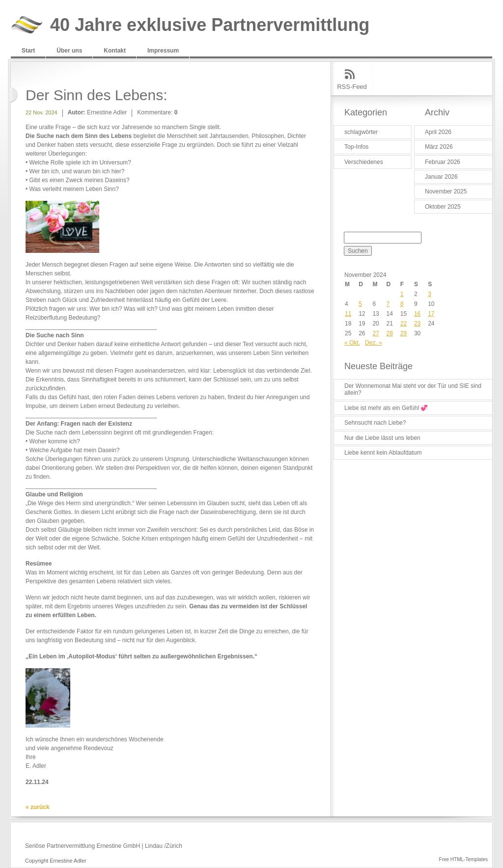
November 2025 (446, 191)
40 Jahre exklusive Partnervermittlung (210, 25)
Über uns (69, 51)
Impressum (163, 51)
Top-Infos (356, 147)
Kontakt (115, 51)
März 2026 (439, 147)
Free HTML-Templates (463, 859)
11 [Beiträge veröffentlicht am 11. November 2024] (348, 314)
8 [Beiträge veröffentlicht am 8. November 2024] (402, 304)
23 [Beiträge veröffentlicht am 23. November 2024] (417, 324)
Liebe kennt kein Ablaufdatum (383, 453)
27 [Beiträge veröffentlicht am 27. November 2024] (376, 333)
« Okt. (352, 343)
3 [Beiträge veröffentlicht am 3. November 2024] (430, 294)
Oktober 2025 (443, 207)
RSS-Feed (352, 87)
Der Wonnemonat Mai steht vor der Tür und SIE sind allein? (413, 389)
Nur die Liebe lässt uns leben (382, 438)
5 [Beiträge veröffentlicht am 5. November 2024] (360, 304)
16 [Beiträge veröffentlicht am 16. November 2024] (417, 314)
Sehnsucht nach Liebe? (375, 423)
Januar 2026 (441, 177)
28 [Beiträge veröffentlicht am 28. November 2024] (390, 333)
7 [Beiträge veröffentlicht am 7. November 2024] (388, 304)
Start (28, 51)
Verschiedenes (364, 162)
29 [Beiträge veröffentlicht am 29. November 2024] (404, 333)
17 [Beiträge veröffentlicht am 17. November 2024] (431, 314)
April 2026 (438, 132)
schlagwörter (361, 132)
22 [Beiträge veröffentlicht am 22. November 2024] (404, 324)
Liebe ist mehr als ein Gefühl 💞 (386, 408)
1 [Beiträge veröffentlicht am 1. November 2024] (402, 294)
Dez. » (374, 343)
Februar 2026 (443, 162)
